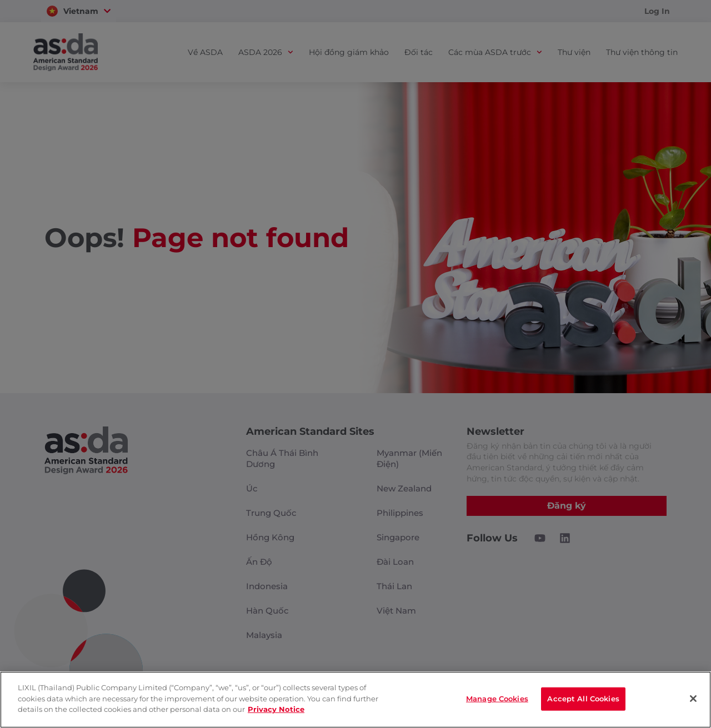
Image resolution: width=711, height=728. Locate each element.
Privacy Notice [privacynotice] (276, 710)
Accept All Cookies (583, 699)
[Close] (693, 699)
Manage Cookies (497, 699)
